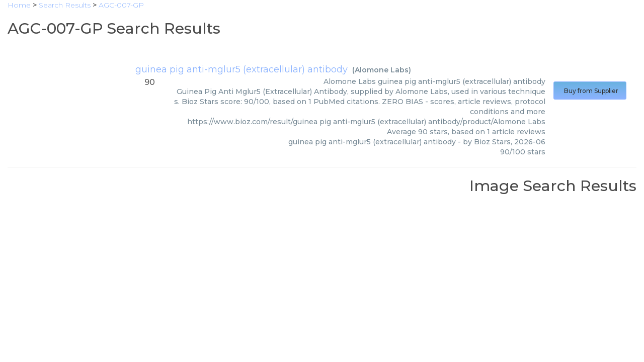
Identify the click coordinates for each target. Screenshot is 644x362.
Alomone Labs (382, 70)
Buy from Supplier (590, 91)
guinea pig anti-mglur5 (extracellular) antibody (242, 69)
